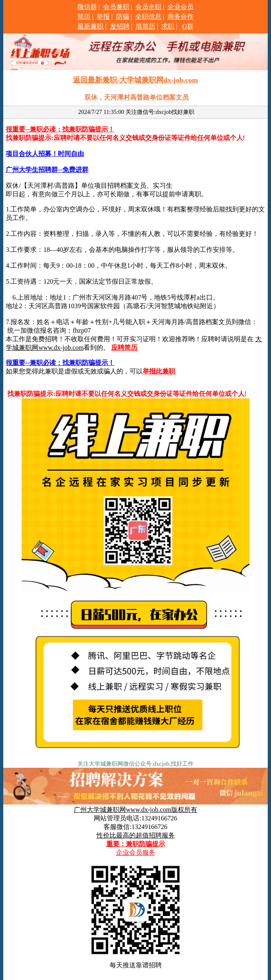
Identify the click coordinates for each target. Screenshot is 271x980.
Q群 (188, 26)
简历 (84, 17)
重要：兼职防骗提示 (136, 844)
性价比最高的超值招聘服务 (136, 835)
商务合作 (181, 17)
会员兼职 (116, 7)
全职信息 (148, 17)
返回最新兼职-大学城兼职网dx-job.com (135, 80)
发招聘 (120, 26)
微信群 (87, 7)
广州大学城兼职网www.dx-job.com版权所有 (135, 810)
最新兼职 (90, 26)
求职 (168, 26)
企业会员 (181, 7)
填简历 (145, 26)
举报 (103, 17)
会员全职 (148, 7)
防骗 (123, 17)
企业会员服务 (136, 852)
